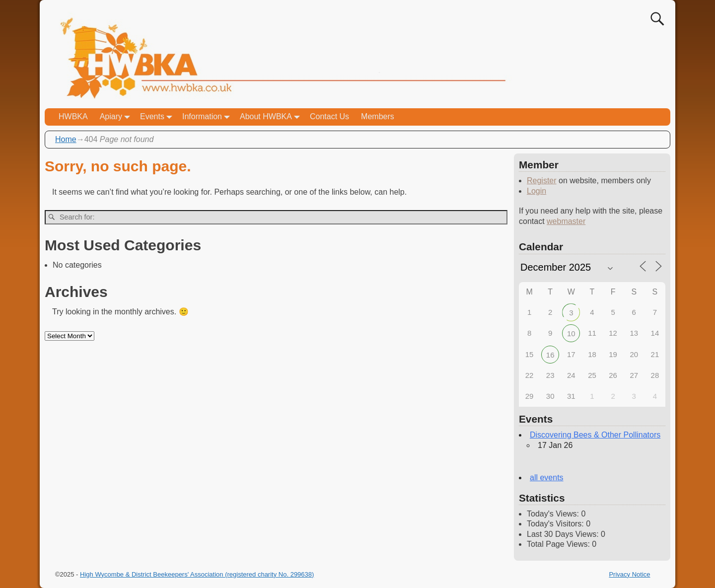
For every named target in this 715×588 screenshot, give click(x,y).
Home (66, 139)
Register (542, 181)
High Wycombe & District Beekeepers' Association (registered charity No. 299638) (197, 574)
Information (208, 117)
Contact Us (329, 116)
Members (378, 116)
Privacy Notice (629, 574)
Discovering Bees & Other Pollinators (595, 435)
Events (158, 117)
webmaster (566, 221)
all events (547, 478)
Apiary (117, 117)
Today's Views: (554, 514)
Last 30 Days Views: (564, 534)
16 (550, 355)
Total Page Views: (559, 544)
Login (536, 191)
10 (571, 333)
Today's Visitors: (556, 524)
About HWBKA (272, 117)
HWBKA (73, 116)
